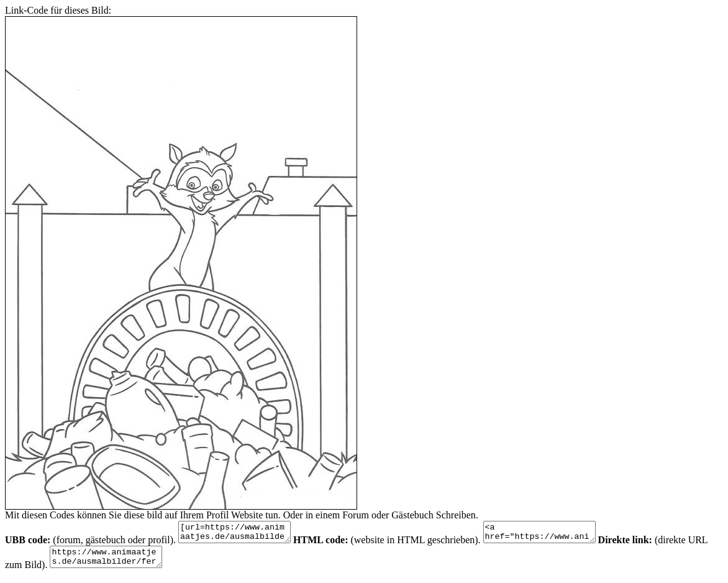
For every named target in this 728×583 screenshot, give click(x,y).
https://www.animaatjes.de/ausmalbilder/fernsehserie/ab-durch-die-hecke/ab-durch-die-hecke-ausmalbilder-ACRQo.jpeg (134, 562)
